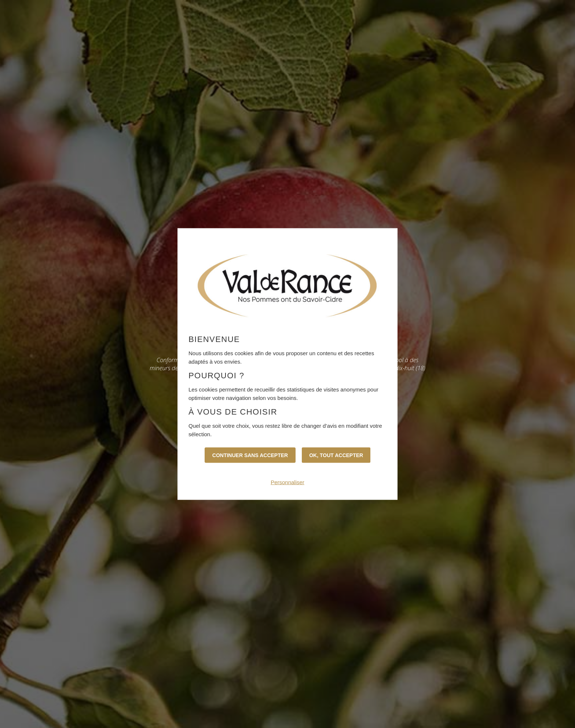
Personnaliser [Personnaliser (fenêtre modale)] (287, 482)
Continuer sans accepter (250, 455)
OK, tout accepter (336, 455)
